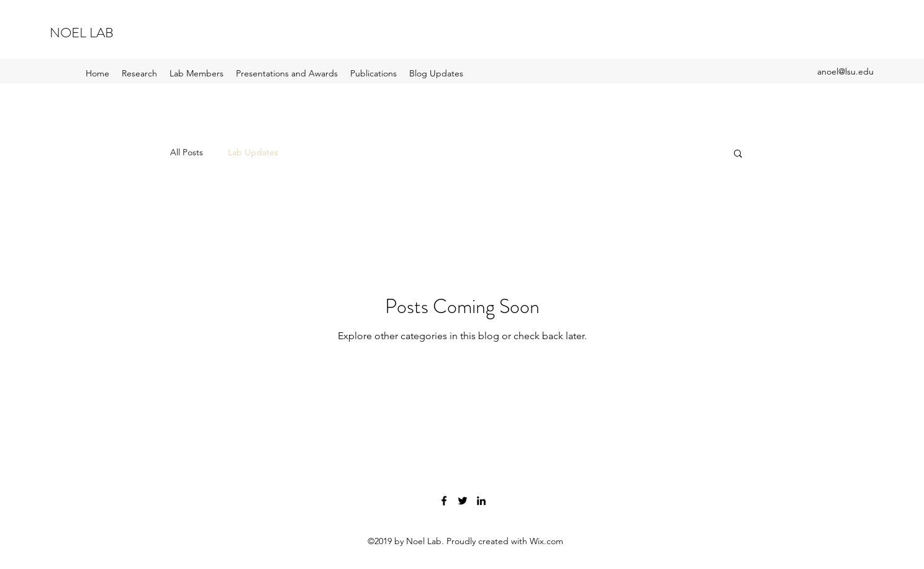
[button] (738, 154)
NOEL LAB (82, 33)
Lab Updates (253, 152)
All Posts (187, 152)
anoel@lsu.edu (845, 71)
